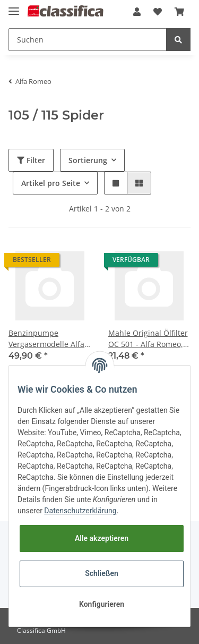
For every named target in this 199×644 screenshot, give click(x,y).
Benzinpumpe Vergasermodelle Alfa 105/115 (46, 339)
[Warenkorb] (179, 12)
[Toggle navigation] (14, 7)
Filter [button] (31, 160)
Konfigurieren (102, 604)
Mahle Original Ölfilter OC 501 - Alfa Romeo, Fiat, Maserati (148, 339)
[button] (137, 12)
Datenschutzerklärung (80, 511)
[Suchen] (88, 40)
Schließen (102, 573)
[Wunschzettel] (158, 12)
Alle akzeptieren (102, 538)
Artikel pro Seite (51, 183)
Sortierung (88, 160)
